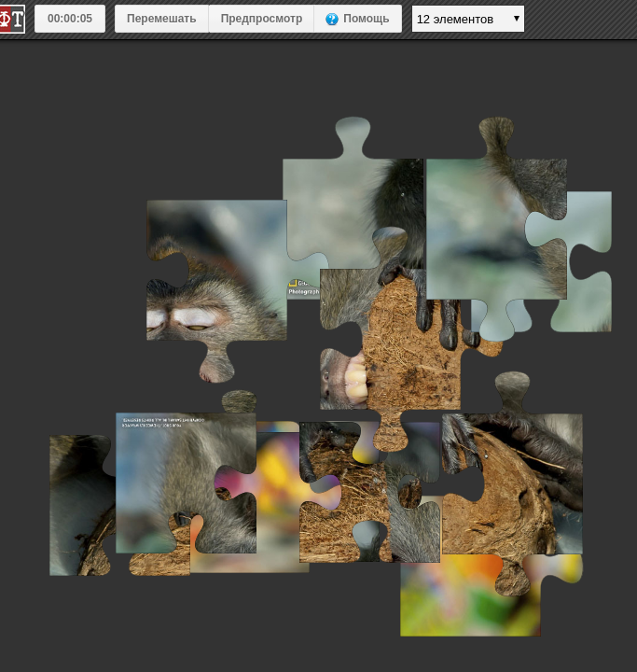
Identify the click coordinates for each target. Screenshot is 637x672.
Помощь (366, 19)
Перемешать (162, 19)
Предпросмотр (262, 19)
